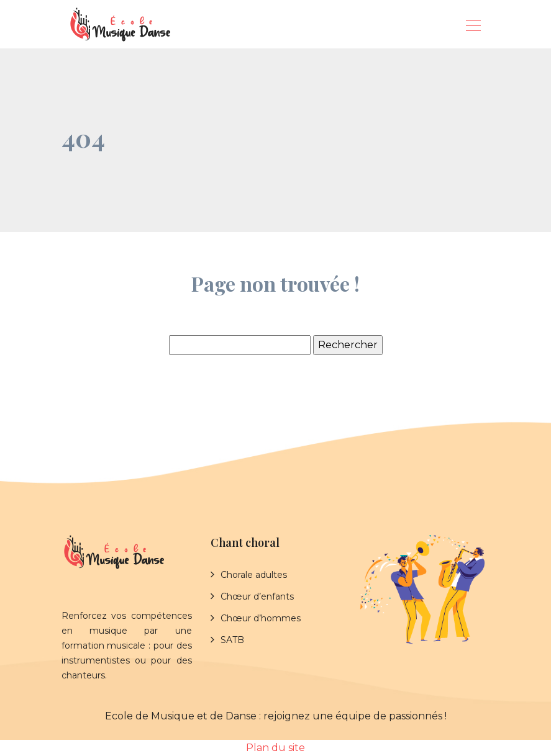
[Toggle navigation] (473, 27)
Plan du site (275, 748)
